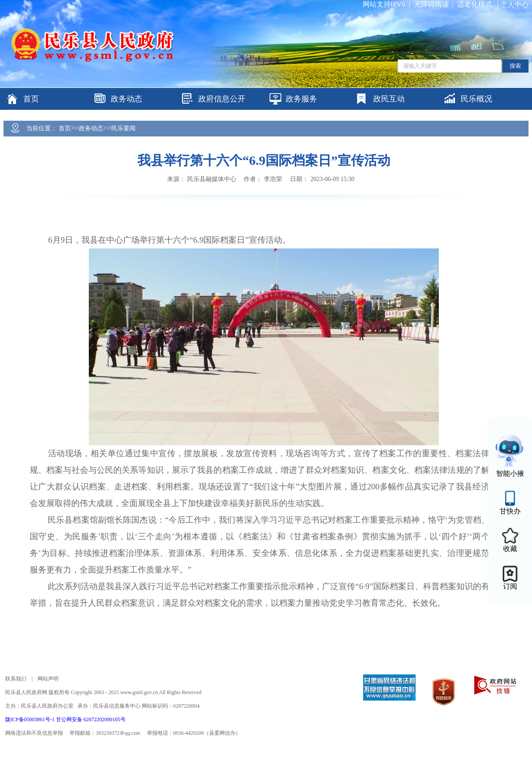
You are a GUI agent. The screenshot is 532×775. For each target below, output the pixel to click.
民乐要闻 (123, 128)
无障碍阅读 (431, 4)
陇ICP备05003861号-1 (31, 719)
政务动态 (91, 128)
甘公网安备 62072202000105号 (91, 719)
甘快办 (510, 511)
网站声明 (48, 679)
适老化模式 (475, 4)
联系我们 (16, 679)
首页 (65, 128)
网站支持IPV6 (384, 4)
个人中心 (514, 5)
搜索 (515, 66)
